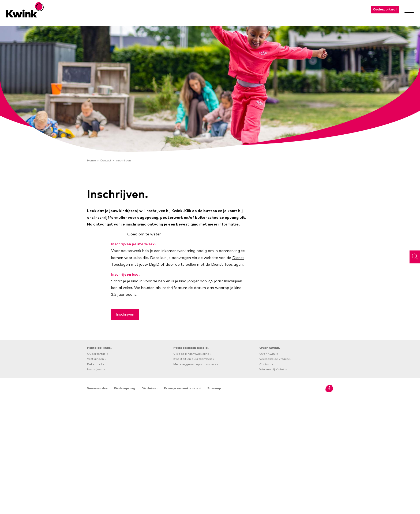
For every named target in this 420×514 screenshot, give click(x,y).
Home (91, 160)
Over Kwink (268, 354)
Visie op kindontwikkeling (191, 354)
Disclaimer (150, 388)
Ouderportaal (385, 10)
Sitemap (214, 388)
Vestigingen (95, 359)
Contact (106, 160)
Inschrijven (123, 160)
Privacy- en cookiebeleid (183, 388)
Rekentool (94, 364)
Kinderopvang (124, 388)
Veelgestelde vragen (274, 359)
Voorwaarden (97, 388)
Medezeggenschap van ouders (195, 364)
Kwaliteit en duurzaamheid (193, 359)
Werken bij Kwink (272, 369)
